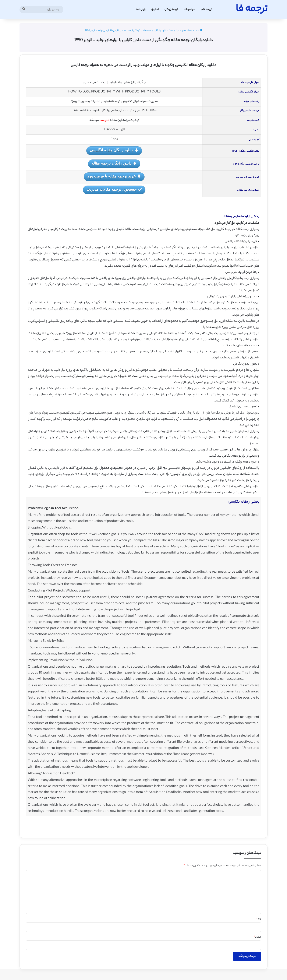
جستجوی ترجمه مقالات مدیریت (114, 190)
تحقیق (155, 9)
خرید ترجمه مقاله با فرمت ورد (114, 177)
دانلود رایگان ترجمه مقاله (114, 164)
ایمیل (257, 937)
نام (259, 919)
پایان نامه (141, 9)
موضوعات (189, 9)
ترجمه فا (208, 9)
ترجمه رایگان (171, 9)
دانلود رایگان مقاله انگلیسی (114, 150)
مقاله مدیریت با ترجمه (181, 31)
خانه (198, 31)
